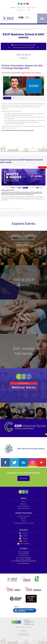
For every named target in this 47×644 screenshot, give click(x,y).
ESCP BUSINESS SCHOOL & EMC (18, 28)
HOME (3, 28)
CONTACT (34, 8)
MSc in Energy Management (11, 103)
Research (23, 519)
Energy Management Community (23, 523)
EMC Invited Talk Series (23, 351)
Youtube (24, 541)
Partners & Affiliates (24, 508)
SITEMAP (28, 8)
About (23, 502)
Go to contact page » (24, 563)
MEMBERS (13, 8)
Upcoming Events (23, 248)
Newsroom (24, 504)
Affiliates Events (24, 317)
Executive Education (24, 506)
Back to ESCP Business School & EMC (24, 45)
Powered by (20, 635)
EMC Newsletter (24, 544)
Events (24, 521)
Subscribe (24, 478)
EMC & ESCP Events (24, 282)
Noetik (27, 634)
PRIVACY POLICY (21, 8)
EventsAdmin (27, 635)
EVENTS (7, 28)
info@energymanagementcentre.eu (26, 561)
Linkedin (23, 536)
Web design (22, 634)
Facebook (23, 533)
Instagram (24, 538)
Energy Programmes (23, 516)
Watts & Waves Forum (8, 190)
